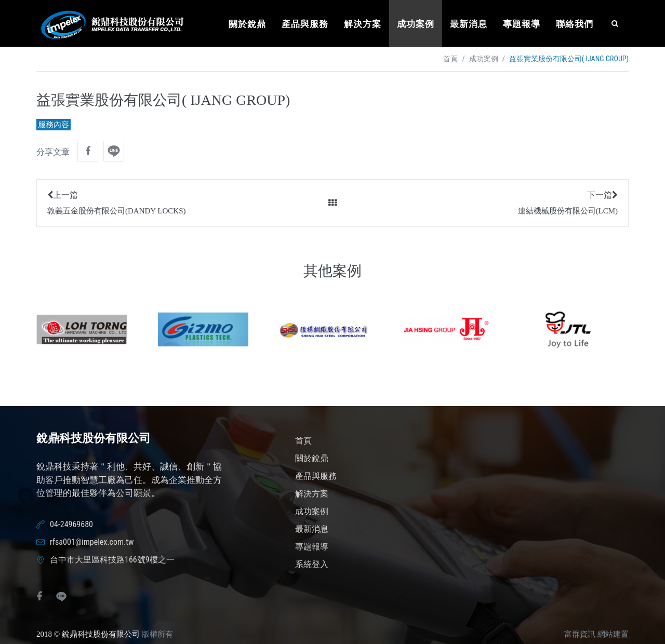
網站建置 (613, 634)
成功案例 (416, 24)
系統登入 (312, 564)
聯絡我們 (575, 24)
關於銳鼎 (247, 24)
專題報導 (522, 24)
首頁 (450, 59)
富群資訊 (580, 634)
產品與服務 (305, 24)
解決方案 (363, 24)
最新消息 (469, 24)
